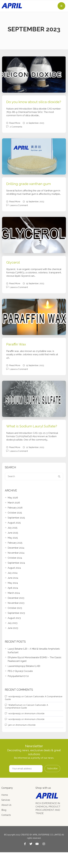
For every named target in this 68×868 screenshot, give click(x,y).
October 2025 (15, 513)
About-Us (6, 805)
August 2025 (14, 523)
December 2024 (16, 548)
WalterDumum (15, 705)
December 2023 (16, 598)
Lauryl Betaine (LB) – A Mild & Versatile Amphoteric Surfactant (34, 651)
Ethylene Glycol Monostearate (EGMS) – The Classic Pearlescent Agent (35, 659)
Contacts (6, 815)
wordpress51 (15, 697)
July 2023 (13, 623)
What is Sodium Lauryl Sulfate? (32, 426)
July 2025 (13, 528)
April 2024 (13, 588)
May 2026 (13, 498)
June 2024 (13, 578)
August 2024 (14, 568)
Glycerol (13, 262)
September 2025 (16, 518)
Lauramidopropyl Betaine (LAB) (24, 666)
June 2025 (13, 533)
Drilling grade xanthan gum (29, 184)
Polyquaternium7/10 (18, 676)
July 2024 (13, 573)
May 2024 (13, 583)
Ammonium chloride (34, 714)
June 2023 (13, 628)
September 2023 (16, 613)
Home (5, 795)
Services (6, 800)
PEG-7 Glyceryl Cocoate (20, 671)
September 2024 (16, 563)
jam (10, 725)
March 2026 (14, 503)
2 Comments (16, 127)
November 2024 (16, 553)
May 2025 (13, 538)
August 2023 (14, 618)
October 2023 (15, 608)
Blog (4, 810)
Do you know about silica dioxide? (34, 102)
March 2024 (14, 593)
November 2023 (16, 603)
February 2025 (15, 543)
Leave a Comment (19, 205)
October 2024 (15, 558)
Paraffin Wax (16, 344)
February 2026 (15, 508)
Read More (13, 123)
